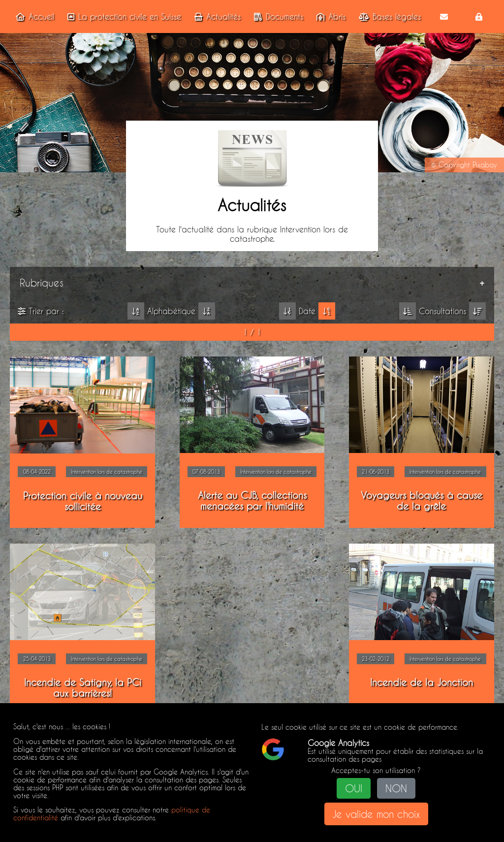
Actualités (216, 16)
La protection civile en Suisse (122, 16)
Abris (329, 16)
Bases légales (388, 16)
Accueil (33, 16)
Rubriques (42, 283)
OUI (354, 788)
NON (396, 788)
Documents (277, 16)
